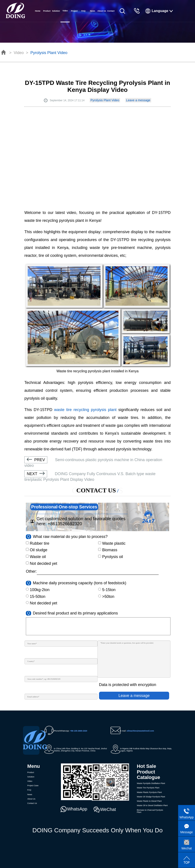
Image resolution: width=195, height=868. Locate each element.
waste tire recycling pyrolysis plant (85, 410)
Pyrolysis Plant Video (49, 53)
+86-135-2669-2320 (78, 731)
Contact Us (111, 16)
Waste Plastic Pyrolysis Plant (149, 792)
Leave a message (138, 100)
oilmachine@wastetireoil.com (140, 731)
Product (47, 11)
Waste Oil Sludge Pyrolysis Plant (151, 797)
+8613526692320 (65, 524)
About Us (102, 11)
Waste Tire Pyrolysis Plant (148, 788)
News (93, 11)
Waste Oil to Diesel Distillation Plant (152, 805)
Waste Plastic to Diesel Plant (149, 801)
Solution (56, 11)
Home (38, 11)
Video (19, 53)
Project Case (74, 16)
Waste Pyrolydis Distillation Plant (151, 783)
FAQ (83, 11)
